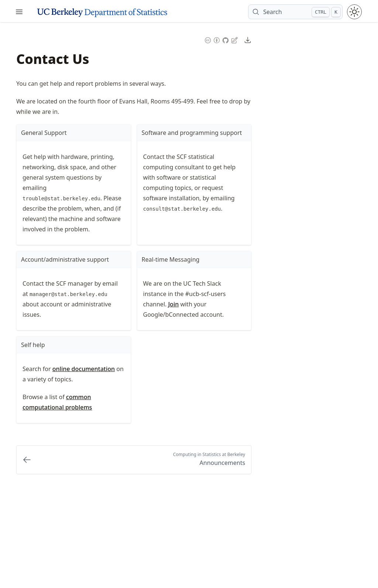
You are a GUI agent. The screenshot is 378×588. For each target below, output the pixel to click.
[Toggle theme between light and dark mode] (354, 12)
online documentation (84, 369)
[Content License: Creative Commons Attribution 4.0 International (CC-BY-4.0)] (212, 39)
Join (173, 304)
